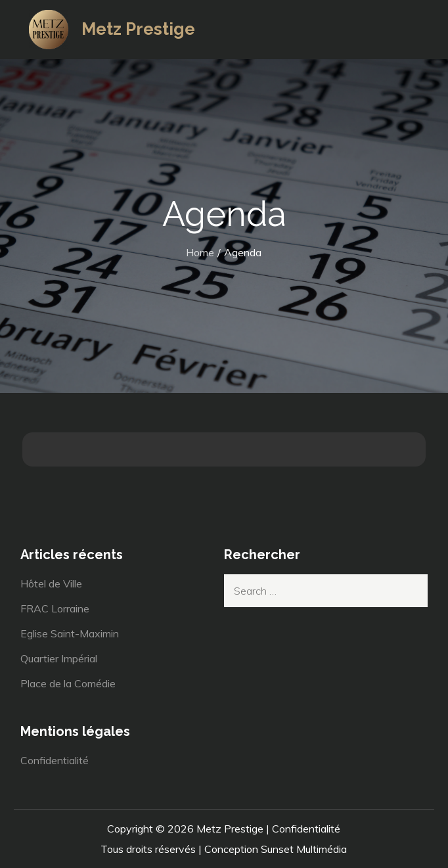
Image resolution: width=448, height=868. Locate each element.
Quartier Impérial (59, 658)
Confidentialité (55, 760)
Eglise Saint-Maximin (70, 633)
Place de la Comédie (68, 683)
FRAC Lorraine (55, 608)
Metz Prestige (138, 29)
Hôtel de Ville (51, 583)
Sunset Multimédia (304, 849)
